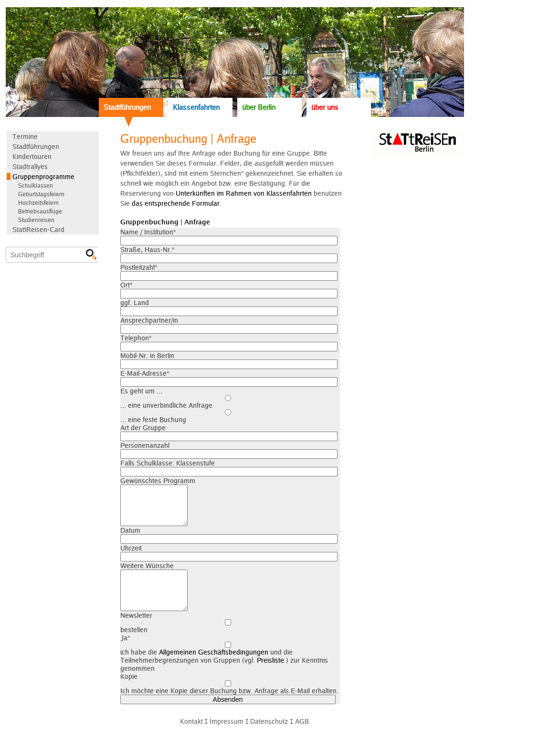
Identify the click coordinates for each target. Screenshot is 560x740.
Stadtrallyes (30, 166)
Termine (25, 136)
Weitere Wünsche (147, 566)
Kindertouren (32, 156)
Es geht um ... (141, 391)
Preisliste (270, 660)
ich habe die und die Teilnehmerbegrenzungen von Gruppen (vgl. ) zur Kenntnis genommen (228, 657)
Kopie (129, 676)
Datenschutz (269, 721)
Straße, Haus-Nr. (147, 249)
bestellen (228, 626)
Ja (125, 638)
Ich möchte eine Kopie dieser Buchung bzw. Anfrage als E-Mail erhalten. (229, 687)
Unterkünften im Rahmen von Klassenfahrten (244, 193)
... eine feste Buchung (228, 416)
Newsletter (136, 615)
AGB (302, 721)
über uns (325, 107)
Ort (126, 285)
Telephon (136, 338)
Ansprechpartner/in (149, 320)
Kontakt (191, 721)
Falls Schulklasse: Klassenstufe (168, 463)
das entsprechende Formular (176, 203)
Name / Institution (148, 232)
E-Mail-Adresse (145, 373)
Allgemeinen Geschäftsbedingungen (214, 652)
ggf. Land (135, 302)
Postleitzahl (139, 267)
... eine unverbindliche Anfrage (228, 402)
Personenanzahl (145, 445)
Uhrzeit (131, 548)
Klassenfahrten (196, 107)
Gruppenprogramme (43, 176)
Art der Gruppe (143, 428)
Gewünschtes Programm (158, 481)
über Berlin (259, 107)
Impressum (227, 721)
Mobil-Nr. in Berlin (147, 355)
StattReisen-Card (38, 229)
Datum (130, 530)
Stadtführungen (127, 107)
